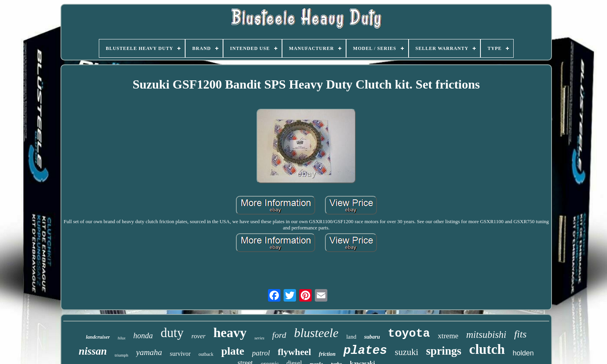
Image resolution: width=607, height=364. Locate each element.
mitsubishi (486, 335)
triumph (122, 355)
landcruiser (98, 337)
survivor (180, 354)
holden (523, 353)
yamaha (149, 352)
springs (444, 351)
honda (143, 336)
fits (520, 334)
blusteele (316, 333)
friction (327, 354)
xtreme (448, 336)
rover (198, 336)
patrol (261, 353)
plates (365, 351)
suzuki (407, 352)
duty (172, 333)
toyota (409, 334)
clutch (487, 349)
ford (279, 335)
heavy (230, 333)
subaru (372, 337)
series (259, 338)
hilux (121, 338)
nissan (93, 351)
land (351, 337)
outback (206, 354)
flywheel (294, 352)
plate (233, 351)
